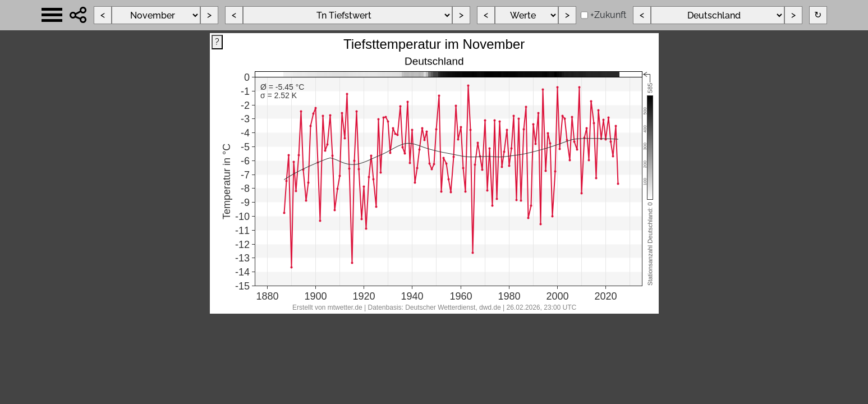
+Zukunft (608, 15)
